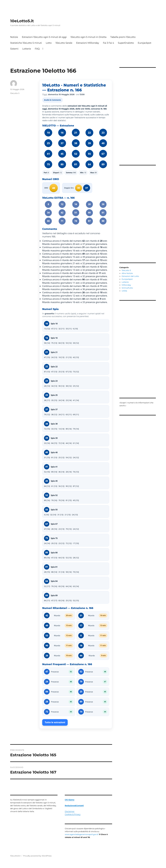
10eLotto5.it (22, 21)
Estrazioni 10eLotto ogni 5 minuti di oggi (44, 37)
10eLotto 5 (15, 93)
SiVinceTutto (127, 288)
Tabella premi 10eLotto (123, 37)
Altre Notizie (127, 273)
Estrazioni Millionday (88, 43)
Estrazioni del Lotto (130, 276)
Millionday (126, 285)
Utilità (124, 291)
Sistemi (14, 49)
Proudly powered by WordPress (37, 856)
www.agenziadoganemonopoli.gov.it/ (82, 834)
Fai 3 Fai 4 (108, 43)
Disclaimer (70, 811)
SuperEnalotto (126, 43)
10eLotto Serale (64, 43)
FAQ (37, 49)
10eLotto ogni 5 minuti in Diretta (88, 37)
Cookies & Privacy (73, 814)
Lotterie (27, 49)
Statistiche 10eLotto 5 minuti (26, 43)
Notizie (14, 37)
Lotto (49, 43)
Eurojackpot (144, 43)
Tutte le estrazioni (55, 722)
